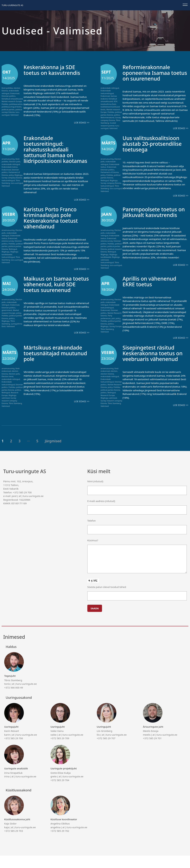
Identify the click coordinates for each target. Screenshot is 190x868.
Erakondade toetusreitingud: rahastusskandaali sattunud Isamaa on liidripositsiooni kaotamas (51, 152)
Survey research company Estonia (9, 408)
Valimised (15, 115)
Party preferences (106, 324)
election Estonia (107, 381)
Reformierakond (107, 117)
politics (117, 115)
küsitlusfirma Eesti (108, 104)
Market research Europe (12, 101)
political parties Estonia (111, 113)
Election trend (7, 384)
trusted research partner (108, 124)
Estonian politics (8, 96)
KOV (115, 101)
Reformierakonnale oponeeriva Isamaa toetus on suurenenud (153, 73)
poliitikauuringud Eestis (11, 107)
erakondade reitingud (110, 88)
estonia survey (8, 247)
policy (11, 175)
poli (113, 326)
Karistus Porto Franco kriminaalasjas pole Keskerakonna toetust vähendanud (54, 223)
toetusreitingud (8, 180)
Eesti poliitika (7, 88)
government (7, 318)
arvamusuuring (8, 159)
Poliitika (5, 104)
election (114, 378)
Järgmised (53, 453)
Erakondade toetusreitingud (107, 92)
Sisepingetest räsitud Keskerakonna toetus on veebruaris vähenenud (151, 363)
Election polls (15, 161)
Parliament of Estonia (110, 172)
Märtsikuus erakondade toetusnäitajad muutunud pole (56, 360)
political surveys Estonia (12, 111)
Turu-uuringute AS (12, 5)
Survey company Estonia (111, 119)
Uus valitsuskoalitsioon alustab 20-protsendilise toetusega (155, 144)
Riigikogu (18, 175)
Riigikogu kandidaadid (10, 259)
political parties (8, 109)
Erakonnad (15, 93)
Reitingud (105, 180)
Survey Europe (115, 334)
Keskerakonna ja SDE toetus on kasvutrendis (55, 70)
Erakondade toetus (10, 167)
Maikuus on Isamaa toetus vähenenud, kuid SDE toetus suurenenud (56, 291)
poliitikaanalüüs (16, 104)
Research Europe (108, 403)
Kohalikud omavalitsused (12, 99)
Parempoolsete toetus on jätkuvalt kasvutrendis (153, 221)
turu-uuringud (17, 183)
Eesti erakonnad (11, 377)
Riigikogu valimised (9, 404)
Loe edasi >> (82, 122)
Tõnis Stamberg (8, 330)
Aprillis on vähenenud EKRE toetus (152, 289)
